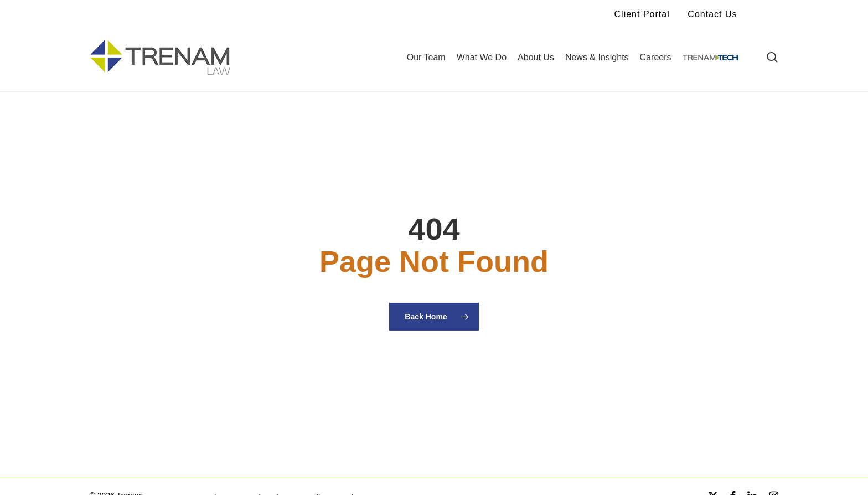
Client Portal (642, 14)
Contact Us (712, 14)
